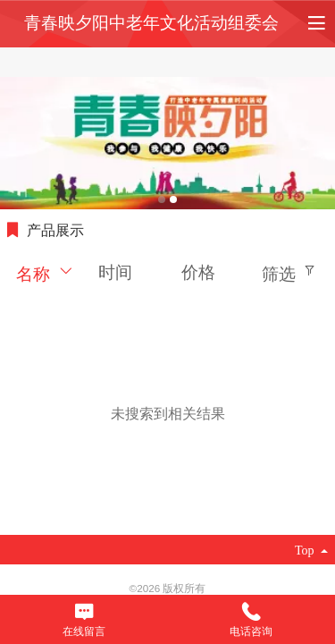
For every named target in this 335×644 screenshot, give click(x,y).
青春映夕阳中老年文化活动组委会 (151, 23)
